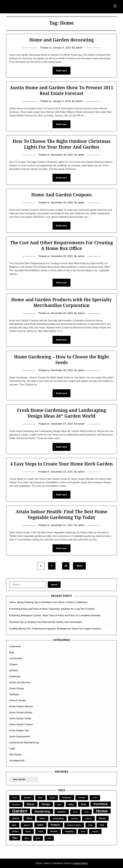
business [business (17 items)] (67, 798)
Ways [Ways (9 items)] (27, 838)
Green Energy (17, 688)
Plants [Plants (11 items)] (28, 831)
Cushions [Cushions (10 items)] (16, 805)
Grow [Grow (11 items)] (87, 812)
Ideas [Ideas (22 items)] (29, 818)
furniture (14, 670)
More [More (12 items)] (14, 825)
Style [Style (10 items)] (83, 832)
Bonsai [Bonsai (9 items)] (52, 798)
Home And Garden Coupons (61, 195)
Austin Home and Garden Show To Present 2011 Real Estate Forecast (61, 90)
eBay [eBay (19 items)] (71, 804)
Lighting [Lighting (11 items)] (74, 818)
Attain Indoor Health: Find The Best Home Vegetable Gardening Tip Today (61, 514)
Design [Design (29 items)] (46, 804)
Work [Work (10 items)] (38, 838)
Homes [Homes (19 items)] (16, 818)
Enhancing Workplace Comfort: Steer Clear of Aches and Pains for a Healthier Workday (55, 615)
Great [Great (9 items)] (75, 812)
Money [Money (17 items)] (102, 818)
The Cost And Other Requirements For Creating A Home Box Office (62, 245)
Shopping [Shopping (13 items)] (69, 832)
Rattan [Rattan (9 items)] (41, 832)
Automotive (15, 646)
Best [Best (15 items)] (40, 798)
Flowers (13, 664)
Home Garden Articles (21, 712)
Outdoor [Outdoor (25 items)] (55, 825)
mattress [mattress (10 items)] (88, 818)
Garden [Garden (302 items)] (20, 811)
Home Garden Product (21, 724)
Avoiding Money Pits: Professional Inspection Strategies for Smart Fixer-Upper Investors (55, 629)
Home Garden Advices (21, 706)
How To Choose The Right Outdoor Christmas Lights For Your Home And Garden (61, 144)
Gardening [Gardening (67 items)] (42, 811)
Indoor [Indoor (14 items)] (43, 818)
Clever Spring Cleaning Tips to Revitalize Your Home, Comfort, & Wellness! (48, 602)
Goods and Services (20, 682)
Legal (12, 749)
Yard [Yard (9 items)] (49, 838)
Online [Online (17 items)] (40, 825)
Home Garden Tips (19, 730)
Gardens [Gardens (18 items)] (62, 812)
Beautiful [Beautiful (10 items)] (28, 798)
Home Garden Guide (20, 718)
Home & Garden (18, 700)
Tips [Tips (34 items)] (15, 838)
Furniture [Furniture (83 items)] (101, 804)
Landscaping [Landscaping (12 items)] (58, 818)
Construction (16, 658)
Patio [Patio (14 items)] (102, 825)
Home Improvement (20, 736)
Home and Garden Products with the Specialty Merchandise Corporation (61, 302)
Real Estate (15, 755)
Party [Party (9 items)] (90, 825)
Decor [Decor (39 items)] (31, 804)
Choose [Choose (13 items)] (82, 798)
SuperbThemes (81, 863)
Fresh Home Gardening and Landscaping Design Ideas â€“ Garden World (61, 413)
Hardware (14, 694)
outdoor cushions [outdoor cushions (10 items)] (74, 825)
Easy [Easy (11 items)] (59, 804)
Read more (61, 71)
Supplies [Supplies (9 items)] (95, 832)
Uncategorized (17, 761)
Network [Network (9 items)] (27, 825)
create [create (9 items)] (95, 798)
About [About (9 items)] (14, 798)
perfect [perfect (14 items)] (15, 831)
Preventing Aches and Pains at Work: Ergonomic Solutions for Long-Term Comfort (52, 609)
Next (79, 566)
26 (66, 566)
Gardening (15, 676)
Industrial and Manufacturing (24, 743)
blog (11, 652)
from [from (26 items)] (84, 804)
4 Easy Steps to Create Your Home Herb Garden (61, 464)
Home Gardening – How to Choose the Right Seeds (61, 360)
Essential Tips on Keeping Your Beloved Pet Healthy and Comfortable (46, 622)
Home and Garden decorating (61, 40)
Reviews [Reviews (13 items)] (54, 832)
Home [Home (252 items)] (102, 811)
